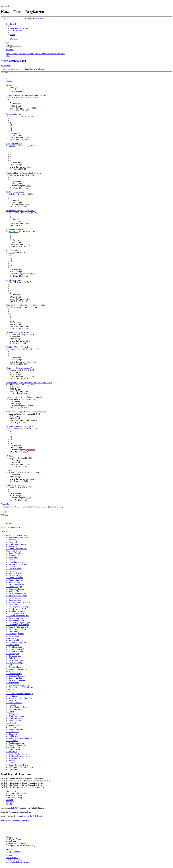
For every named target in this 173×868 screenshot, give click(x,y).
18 (11, 443)
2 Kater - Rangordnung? (15, 192)
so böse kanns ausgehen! (15, 485)
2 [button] (6, 79)
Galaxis (12, 146)
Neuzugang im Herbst (14, 144)
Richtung (58, 507)
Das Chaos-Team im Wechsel (17, 347)
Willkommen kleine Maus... (16, 230)
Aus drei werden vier (14, 250)
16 (11, 439)
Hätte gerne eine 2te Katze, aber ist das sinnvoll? (24, 397)
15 (11, 267)
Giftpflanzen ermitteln (14, 860)
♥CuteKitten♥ (14, 473)
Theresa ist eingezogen (14, 114)
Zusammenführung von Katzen (17, 332)
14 (11, 265)
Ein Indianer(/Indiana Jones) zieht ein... (21, 426)
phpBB (13, 808)
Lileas (28, 299)
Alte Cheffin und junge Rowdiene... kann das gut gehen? (27, 412)
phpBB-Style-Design (35, 816)
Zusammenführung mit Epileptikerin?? (20, 211)
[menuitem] (20, 28)
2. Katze (9, 470)
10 (11, 125)
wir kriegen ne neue (13, 280)
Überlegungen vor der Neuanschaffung (20, 845)
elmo (11, 487)
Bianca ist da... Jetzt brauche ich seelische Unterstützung (27, 305)
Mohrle (28, 167)
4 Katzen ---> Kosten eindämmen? (19, 368)
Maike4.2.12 (14, 232)
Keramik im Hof (12, 841)
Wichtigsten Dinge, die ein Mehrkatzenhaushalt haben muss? (29, 383)
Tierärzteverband (12, 858)
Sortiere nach (36, 507)
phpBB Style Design (13, 839)
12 (11, 129)
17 (11, 441)
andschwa (13, 194)
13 (11, 131)
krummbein (30, 376)
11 (11, 127)
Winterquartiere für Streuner (16, 843)
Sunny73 (29, 244)
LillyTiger (13, 307)
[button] (9, 81)
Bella (11, 116)
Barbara (28, 137)
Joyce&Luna (30, 274)
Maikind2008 (14, 97)
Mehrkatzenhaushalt (13, 61)
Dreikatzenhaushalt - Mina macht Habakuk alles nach (26, 95)
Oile (11, 282)
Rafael (11, 253)
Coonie (28, 498)
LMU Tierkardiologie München (18, 862)
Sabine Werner (14, 349)
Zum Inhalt (5, 6)
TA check (9, 456)
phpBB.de (27, 812)
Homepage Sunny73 (13, 852)
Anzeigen (13, 507)
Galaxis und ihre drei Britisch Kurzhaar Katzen (23, 173)
